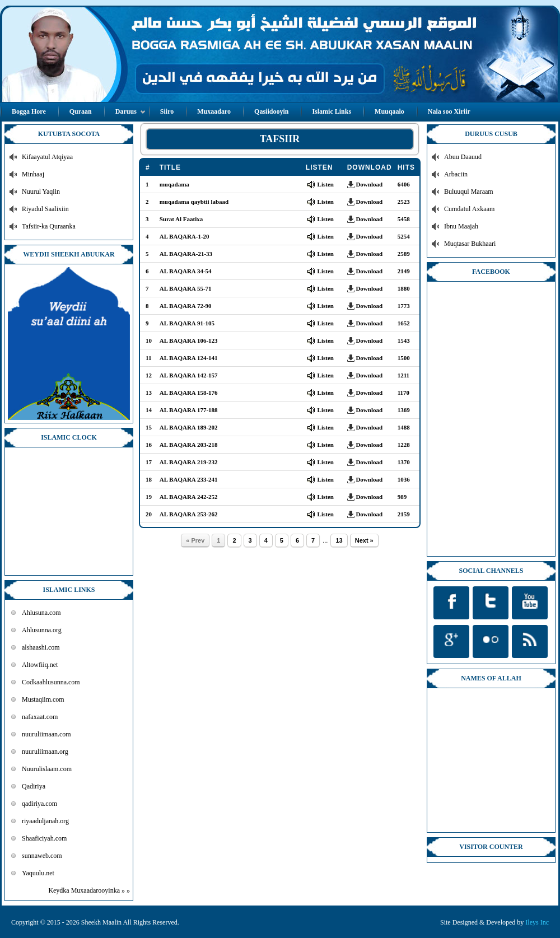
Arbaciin (456, 174)
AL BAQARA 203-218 (189, 445)
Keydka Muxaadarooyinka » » (89, 890)
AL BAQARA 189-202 (189, 427)
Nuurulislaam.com (47, 769)
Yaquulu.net (38, 873)
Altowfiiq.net (40, 665)
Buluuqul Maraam (469, 192)
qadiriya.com (39, 804)
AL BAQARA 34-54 (186, 271)
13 (339, 540)
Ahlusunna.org (42, 630)
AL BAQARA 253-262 (189, 514)
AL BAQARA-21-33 (186, 254)
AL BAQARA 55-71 (186, 288)
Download (369, 184)
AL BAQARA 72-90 (186, 306)
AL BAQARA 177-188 (189, 410)
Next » (364, 540)
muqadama (174, 184)
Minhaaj (33, 174)
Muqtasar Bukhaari (470, 244)
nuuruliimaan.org (45, 752)
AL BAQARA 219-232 (189, 462)
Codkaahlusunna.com (51, 682)
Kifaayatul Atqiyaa (47, 157)
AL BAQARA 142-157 (189, 375)
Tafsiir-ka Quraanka (49, 226)
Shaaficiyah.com (44, 838)
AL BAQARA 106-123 (189, 340)
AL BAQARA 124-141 (189, 358)
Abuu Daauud (463, 157)
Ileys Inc (537, 922)
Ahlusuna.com (41, 613)
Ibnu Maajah (461, 226)
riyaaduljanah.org (45, 821)
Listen (326, 184)
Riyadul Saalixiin (45, 209)
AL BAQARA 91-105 (187, 323)
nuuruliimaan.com (46, 734)
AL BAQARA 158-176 (189, 393)
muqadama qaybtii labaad (194, 202)
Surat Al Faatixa (181, 219)
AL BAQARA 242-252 (189, 497)
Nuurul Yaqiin (41, 192)
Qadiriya (34, 786)
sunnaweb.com (42, 856)
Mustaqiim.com (43, 699)
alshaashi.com (41, 647)
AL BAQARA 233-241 (189, 479)
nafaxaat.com (40, 717)
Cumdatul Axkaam (469, 209)
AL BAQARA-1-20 (185, 236)
